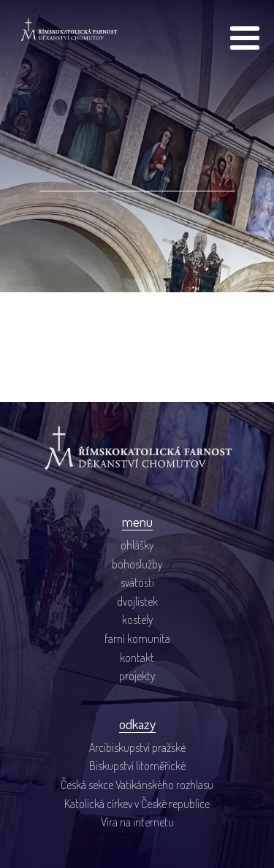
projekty (137, 676)
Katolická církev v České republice (137, 804)
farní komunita (137, 639)
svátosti (137, 582)
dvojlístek (137, 601)
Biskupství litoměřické (137, 766)
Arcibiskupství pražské (137, 747)
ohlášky (137, 545)
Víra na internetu (137, 822)
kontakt (137, 658)
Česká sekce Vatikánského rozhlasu (137, 785)
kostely (137, 620)
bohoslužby (137, 564)
